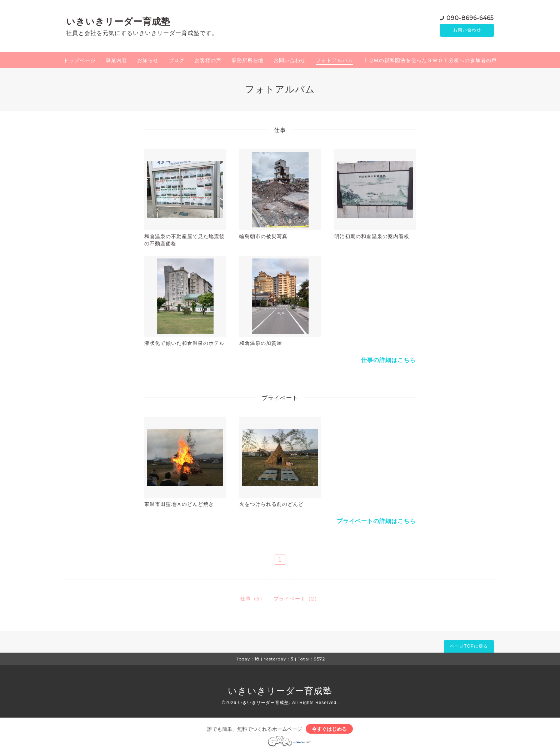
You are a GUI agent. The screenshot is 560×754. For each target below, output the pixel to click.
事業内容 (116, 60)
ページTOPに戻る (469, 646)
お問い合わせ (467, 30)
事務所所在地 (247, 60)
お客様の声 (208, 60)
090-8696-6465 (470, 18)
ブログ (177, 60)
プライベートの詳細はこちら (376, 521)
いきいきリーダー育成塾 (118, 21)
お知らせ (148, 60)
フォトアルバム (334, 60)
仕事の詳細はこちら (388, 360)
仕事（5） (253, 599)
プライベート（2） (297, 599)
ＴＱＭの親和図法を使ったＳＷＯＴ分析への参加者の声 (430, 60)
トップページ (80, 60)
